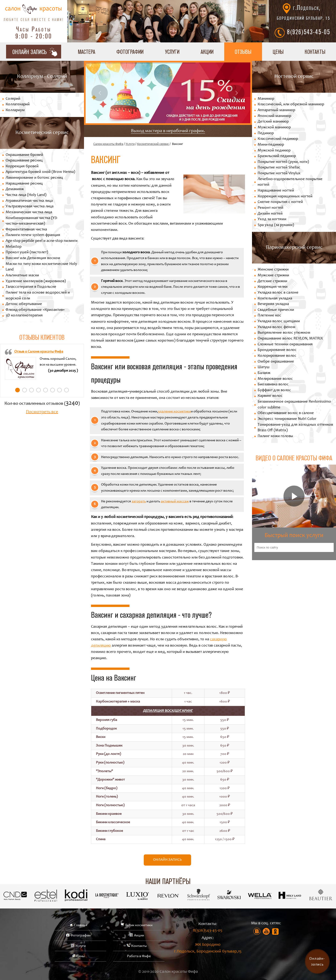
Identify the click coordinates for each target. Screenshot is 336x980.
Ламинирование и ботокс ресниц (34, 178)
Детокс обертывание (24, 304)
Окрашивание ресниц (24, 161)
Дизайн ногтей (270, 214)
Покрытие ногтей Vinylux (279, 173)
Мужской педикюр (274, 151)
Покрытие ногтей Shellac (279, 168)
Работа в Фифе (139, 956)
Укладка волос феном (276, 327)
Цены (278, 52)
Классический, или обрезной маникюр (291, 105)
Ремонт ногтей (270, 208)
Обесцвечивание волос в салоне (286, 413)
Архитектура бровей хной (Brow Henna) (40, 172)
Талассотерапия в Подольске (31, 287)
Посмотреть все (42, 412)
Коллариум (15, 110)
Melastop (14, 247)
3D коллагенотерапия (24, 316)
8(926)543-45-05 (309, 32)
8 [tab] (66, 390)
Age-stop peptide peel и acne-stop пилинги (42, 241)
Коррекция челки (273, 287)
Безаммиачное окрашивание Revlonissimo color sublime (294, 405)
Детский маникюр (273, 122)
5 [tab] (45, 390)
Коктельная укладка (275, 299)
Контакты (315, 52)
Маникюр (266, 99)
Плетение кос (269, 316)
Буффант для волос (274, 390)
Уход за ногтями (272, 219)
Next (236, 93)
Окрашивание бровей (24, 155)
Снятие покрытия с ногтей (280, 202)
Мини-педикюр (271, 145)
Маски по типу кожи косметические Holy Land (41, 267)
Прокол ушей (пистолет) (27, 252)
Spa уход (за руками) (276, 225)
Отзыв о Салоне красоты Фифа (39, 352)
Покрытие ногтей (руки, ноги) (283, 162)
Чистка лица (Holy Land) (26, 195)
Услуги (172, 52)
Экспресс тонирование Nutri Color (287, 419)
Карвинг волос (270, 396)
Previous (100, 93)
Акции (207, 52)
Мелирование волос (275, 379)
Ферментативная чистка (26, 230)
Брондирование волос (277, 350)
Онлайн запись (167, 860)
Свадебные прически (276, 310)
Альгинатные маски (22, 276)
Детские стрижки (272, 281)
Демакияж (15, 189)
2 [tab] (24, 390)
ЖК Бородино (208, 949)
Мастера (87, 52)
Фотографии (130, 52)
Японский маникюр (274, 116)
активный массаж (175, 501)
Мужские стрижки (273, 276)
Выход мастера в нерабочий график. (168, 131)
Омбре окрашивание (276, 362)
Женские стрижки (273, 270)
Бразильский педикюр (277, 156)
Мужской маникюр (274, 128)
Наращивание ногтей (276, 191)
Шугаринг (184, 711)
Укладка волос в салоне (278, 293)
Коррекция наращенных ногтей (285, 197)
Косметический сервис (153, 144)
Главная (80, 925)
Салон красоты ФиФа (108, 144)
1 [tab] (17, 390)
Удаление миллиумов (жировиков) (36, 281)
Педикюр (266, 133)
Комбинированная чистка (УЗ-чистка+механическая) (32, 221)
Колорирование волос (277, 356)
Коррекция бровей (22, 166)
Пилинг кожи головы (275, 436)
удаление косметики (174, 411)
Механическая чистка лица (29, 212)
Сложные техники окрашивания (285, 344)
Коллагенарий (18, 105)
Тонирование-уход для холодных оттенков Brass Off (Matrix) (295, 428)
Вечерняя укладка (273, 304)
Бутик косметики (139, 925)
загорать (139, 501)
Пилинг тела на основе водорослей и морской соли (38, 296)
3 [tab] (31, 390)
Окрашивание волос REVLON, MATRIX (290, 339)
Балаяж (264, 373)
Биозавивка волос (273, 385)
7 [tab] (59, 390)
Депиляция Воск (158, 711)
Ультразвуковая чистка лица (30, 207)
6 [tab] (52, 390)
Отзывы (243, 52)
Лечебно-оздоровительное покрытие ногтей (290, 182)
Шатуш (264, 367)
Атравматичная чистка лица (29, 201)
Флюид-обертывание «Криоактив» (35, 310)
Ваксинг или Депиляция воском (33, 258)
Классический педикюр (278, 139)
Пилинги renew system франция (33, 235)
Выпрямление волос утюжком (284, 333)
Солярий (13, 99)
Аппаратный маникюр (276, 110)
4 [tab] (38, 390)
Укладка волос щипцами (279, 321)
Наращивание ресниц (24, 184)
